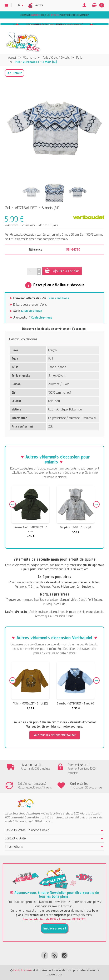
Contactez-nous (42, 317)
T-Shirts (33, 586)
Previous (13, 504)
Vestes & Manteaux (64, 586)
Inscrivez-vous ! (54, 928)
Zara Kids (59, 604)
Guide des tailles (32, 311)
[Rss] (54, 955)
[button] (14, 73)
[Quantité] (32, 272)
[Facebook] (45, 955)
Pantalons (21, 586)
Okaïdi (82, 600)
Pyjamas (45, 586)
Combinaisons (85, 586)
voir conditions (59, 298)
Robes (96, 582)
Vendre (39, 5)
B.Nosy (48, 604)
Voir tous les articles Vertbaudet (55, 735)
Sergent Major (69, 600)
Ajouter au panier (62, 271)
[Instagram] (64, 955)
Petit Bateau (95, 600)
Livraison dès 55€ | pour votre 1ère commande (54, 15)
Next (96, 504)
